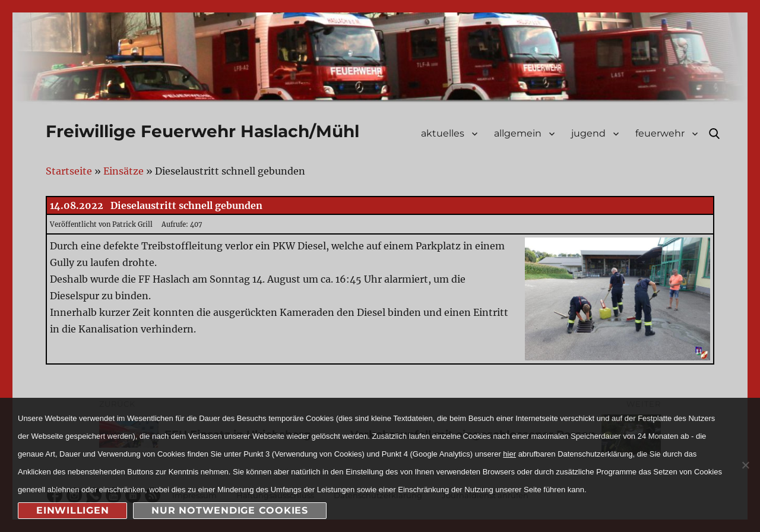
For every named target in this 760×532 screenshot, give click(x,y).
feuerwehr (660, 133)
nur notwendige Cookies (230, 510)
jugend (588, 133)
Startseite (69, 171)
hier (509, 454)
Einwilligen (72, 510)
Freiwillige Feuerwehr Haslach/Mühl (202, 131)
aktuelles (443, 133)
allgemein (518, 133)
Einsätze (123, 171)
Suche (714, 134)
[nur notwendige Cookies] (745, 465)
